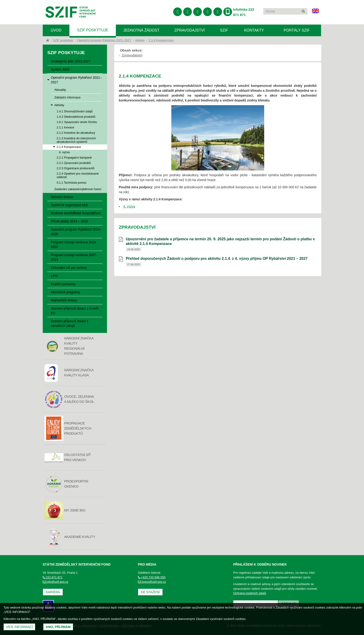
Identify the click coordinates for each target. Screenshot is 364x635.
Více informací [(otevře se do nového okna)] (19, 627)
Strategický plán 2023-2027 (71, 61)
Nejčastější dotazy (64, 300)
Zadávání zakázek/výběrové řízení (78, 189)
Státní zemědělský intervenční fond (71, 13)
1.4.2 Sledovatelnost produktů (76, 117)
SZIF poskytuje (93, 30)
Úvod (56, 30)
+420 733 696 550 (152, 577)
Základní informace (67, 97)
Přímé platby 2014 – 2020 (69, 221)
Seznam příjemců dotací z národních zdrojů (70, 323)
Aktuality (60, 90)
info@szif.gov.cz (55, 582)
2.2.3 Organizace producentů (75, 168)
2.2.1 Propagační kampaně (74, 158)
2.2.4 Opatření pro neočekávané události (78, 175)
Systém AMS (60, 69)
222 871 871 (53, 577)
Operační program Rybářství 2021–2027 (104, 40)
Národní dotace (62, 197)
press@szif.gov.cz (152, 582)
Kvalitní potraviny (63, 284)
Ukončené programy (65, 292)
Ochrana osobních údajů (250, 593)
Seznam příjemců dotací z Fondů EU (75, 311)
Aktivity (140, 40)
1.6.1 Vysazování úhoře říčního (77, 122)
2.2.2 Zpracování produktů (74, 163)
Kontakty (254, 30)
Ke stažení (150, 592)
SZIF (224, 30)
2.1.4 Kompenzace (161, 40)
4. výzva (64, 152)
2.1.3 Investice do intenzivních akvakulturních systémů (76, 140)
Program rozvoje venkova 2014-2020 (74, 244)
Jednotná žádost (141, 30)
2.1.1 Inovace (65, 127)
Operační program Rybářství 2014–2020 (76, 232)
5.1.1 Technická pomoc (72, 183)
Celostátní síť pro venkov (69, 268)
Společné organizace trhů (69, 205)
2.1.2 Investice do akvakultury (76, 133)
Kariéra (53, 592)
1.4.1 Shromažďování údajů (75, 111)
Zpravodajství (189, 30)
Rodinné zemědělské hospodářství (76, 213)
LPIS (54, 276)
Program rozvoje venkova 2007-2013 (74, 257)
